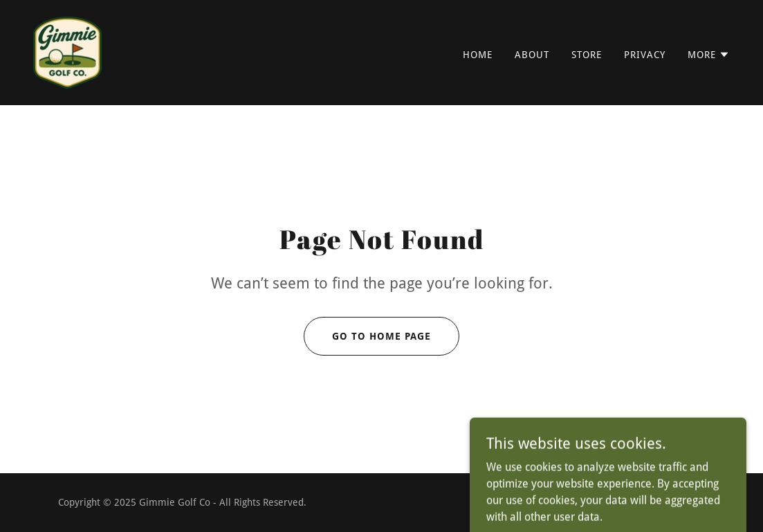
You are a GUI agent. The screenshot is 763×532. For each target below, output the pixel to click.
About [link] (532, 55)
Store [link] (587, 55)
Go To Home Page (381, 336)
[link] (67, 52)
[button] (709, 55)
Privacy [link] (645, 55)
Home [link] (478, 55)
